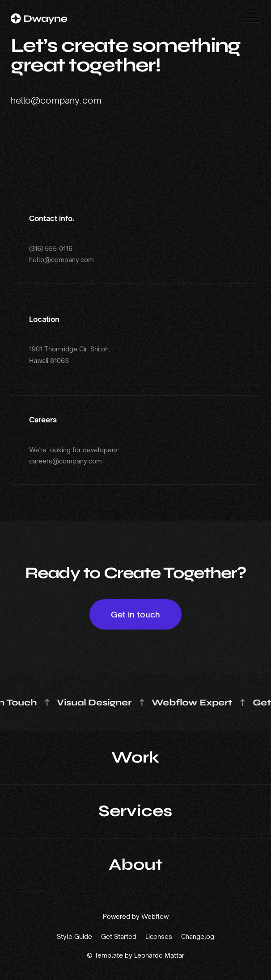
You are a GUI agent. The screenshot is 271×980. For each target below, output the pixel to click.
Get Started (119, 936)
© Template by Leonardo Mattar (135, 955)
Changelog (198, 936)
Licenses (159, 936)
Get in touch (135, 614)
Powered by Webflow (136, 917)
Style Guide (74, 936)
